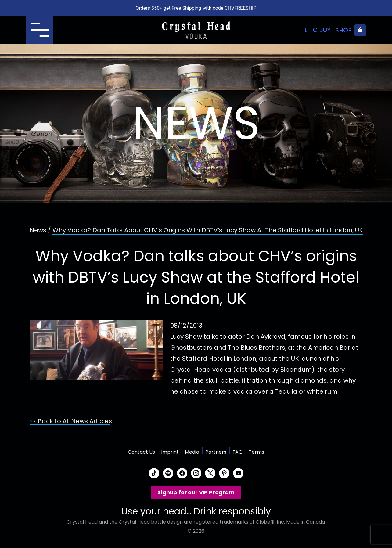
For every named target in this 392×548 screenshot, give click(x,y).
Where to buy (309, 30)
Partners (216, 452)
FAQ (237, 452)
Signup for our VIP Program (196, 492)
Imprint (170, 452)
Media (192, 452)
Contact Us (141, 452)
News (38, 230)
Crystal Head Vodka (196, 30)
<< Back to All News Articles (71, 421)
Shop (343, 30)
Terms (256, 452)
